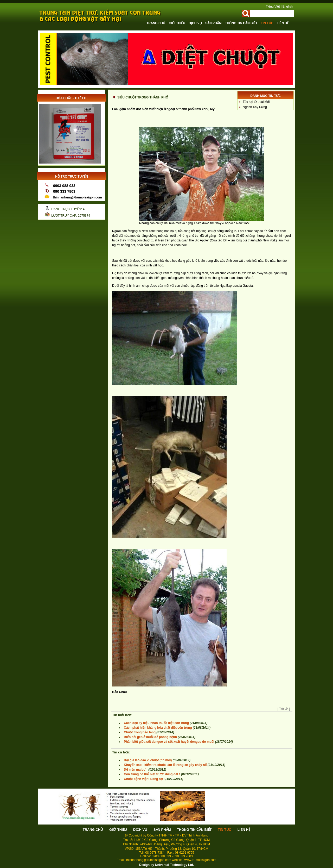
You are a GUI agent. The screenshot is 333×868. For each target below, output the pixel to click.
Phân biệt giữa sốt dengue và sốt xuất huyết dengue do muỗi (169, 742)
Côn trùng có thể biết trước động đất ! (152, 774)
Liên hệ (283, 23)
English (288, 7)
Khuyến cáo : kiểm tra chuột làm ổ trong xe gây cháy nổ (165, 765)
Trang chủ (156, 23)
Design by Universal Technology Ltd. (166, 865)
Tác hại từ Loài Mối (256, 102)
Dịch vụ (196, 23)
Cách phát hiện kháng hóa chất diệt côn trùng (158, 728)
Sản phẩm (214, 23)
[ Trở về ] (284, 709)
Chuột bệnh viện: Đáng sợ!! (144, 779)
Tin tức (268, 23)
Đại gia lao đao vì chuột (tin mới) (148, 760)
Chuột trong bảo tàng (140, 732)
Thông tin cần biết (242, 23)
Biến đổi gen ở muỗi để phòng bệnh (150, 737)
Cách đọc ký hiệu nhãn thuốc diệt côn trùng (156, 723)
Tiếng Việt (273, 7)
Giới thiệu (178, 23)
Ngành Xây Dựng (255, 107)
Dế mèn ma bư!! (136, 770)
